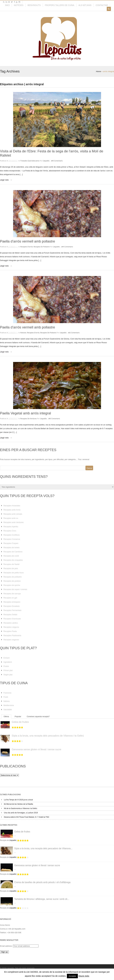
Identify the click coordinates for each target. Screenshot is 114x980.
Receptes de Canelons (13, 552)
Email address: (6, 946)
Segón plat (8, 675)
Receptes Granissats (12, 619)
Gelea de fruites (20, 722)
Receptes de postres (12, 581)
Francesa (7, 693)
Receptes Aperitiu (11, 527)
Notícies (19, 5)
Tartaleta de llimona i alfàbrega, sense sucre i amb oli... (42, 899)
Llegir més (4, 180)
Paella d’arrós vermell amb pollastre (28, 241)
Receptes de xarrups (12, 594)
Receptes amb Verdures (13, 522)
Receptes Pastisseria (12, 635)
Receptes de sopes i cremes (15, 589)
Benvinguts (34, 5)
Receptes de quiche (12, 585)
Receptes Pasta (10, 631)
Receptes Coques (11, 543)
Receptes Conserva (12, 539)
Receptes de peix (11, 568)
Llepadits (46, 161)
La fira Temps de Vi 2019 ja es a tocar (18, 800)
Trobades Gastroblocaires (30, 161)
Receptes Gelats (10, 615)
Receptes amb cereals (13, 514)
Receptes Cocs (10, 531)
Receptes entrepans (12, 602)
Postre (6, 666)
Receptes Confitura (11, 535)
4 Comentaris (68, 247)
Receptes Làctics (11, 623)
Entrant (6, 658)
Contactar (102, 5)
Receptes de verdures (28, 419)
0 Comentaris (58, 161)
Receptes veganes (11, 640)
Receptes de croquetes (13, 560)
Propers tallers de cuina (60, 5)
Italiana (6, 701)
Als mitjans (85, 5)
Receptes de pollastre (42, 247)
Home (99, 71)
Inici (7, 5)
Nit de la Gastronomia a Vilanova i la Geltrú (20, 808)
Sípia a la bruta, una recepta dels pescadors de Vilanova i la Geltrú (48, 736)
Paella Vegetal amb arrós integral (26, 413)
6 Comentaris (55, 419)
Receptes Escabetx (12, 606)
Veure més (84, 976)
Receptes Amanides (12, 506)
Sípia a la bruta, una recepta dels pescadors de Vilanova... (43, 848)
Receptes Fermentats (12, 610)
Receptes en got (10, 598)
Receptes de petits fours (14, 573)
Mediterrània (9, 705)
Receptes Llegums (11, 627)
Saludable (8, 710)
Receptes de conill (11, 556)
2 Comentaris (75, 333)
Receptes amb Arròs (12, 510)
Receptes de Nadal (11, 564)
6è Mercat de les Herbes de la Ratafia (18, 804)
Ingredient (8, 662)
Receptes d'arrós (27, 247)
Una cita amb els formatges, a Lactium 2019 (21, 813)
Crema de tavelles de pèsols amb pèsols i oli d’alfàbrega (42, 882)
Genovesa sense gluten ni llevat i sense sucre (36, 749)
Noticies (23, 333)
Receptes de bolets (11, 547)
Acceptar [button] (72, 976)
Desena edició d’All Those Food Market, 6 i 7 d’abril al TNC (27, 817)
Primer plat (8, 670)
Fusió (6, 697)
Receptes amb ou (11, 518)
